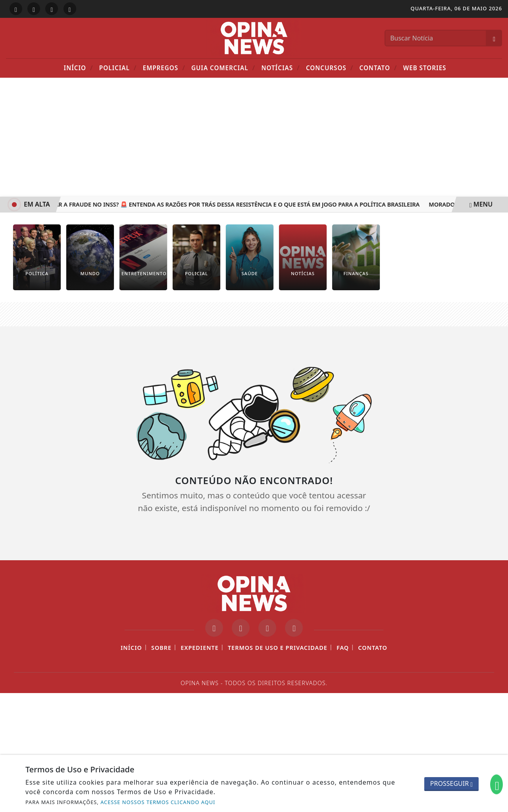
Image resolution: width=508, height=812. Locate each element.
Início (79, 68)
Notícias (280, 68)
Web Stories (425, 68)
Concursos (330, 68)
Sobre (161, 648)
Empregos (164, 68)
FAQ (343, 648)
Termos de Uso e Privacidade (278, 648)
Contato (378, 68)
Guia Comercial (223, 68)
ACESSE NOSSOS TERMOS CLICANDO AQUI (158, 802)
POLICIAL (118, 68)
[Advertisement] (254, 137)
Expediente (200, 648)
